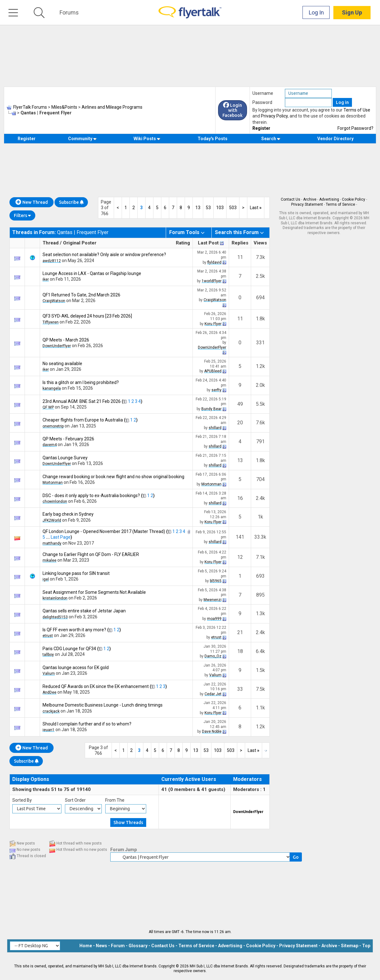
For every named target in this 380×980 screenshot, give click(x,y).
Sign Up (352, 12)
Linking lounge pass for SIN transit (76, 573)
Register (261, 128)
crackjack (51, 711)
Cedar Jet (213, 694)
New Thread (32, 202)
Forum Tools (184, 232)
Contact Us (291, 199)
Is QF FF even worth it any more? (74, 630)
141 (240, 537)
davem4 (50, 445)
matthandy (52, 543)
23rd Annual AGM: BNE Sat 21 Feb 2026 (82, 401)
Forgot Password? (355, 128)
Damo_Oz (213, 656)
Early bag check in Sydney (68, 514)
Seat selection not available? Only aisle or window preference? (104, 255)
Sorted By (22, 800)
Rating (183, 243)
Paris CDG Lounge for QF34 (69, 649)
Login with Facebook (233, 110)
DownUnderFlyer (57, 346)
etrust (48, 636)
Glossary (138, 946)
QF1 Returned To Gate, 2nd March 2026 (81, 295)
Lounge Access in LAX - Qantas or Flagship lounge (92, 273)
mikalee (49, 560)
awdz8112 (52, 261)
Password (262, 102)
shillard (215, 428)
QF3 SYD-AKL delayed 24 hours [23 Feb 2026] (87, 316)
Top (366, 946)
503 (233, 208)
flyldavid (214, 262)
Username (263, 93)
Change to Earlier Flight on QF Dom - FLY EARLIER (91, 554)
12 (240, 557)
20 (240, 423)
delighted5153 (55, 617)
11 (240, 257)
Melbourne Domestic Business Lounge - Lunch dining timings (103, 705)
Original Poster (80, 243)
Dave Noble (212, 731)
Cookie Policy (354, 199)
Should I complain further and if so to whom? (87, 724)
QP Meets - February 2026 (68, 439)
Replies (240, 243)
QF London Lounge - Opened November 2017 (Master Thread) (104, 531)
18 (240, 651)
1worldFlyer (212, 281)
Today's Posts (213, 139)
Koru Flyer (213, 324)
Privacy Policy (274, 116)
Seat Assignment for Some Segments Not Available (94, 592)
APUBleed (213, 371)
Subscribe (71, 202)
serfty (216, 390)
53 (208, 208)
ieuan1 (49, 730)
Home (86, 946)
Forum (118, 946)
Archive (310, 199)
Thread (51, 243)
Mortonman (53, 483)
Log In (316, 12)
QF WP (48, 407)
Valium (49, 673)
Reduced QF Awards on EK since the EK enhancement (96, 686)
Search (271, 139)
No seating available (62, 364)
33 (240, 689)
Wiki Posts (147, 139)
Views (260, 243)
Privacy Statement (307, 204)
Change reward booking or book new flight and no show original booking (113, 477)
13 (198, 208)
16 (240, 498)
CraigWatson (54, 301)
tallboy (48, 655)
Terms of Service (340, 204)
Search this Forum (237, 232)
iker (46, 279)
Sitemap (350, 946)
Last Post (208, 243)
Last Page (61, 537)
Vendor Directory (335, 139)
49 (240, 404)
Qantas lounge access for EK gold (76, 668)
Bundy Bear (211, 409)
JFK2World (52, 520)
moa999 (214, 619)
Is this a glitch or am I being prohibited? (81, 382)
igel (46, 579)
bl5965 (216, 581)
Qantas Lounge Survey (65, 458)
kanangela (52, 388)
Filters (22, 215)
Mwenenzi (213, 600)
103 (220, 208)
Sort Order (75, 800)
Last (256, 208)
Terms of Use (357, 110)
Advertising (329, 199)
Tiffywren (51, 322)
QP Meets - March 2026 (66, 340)
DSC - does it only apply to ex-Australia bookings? (91, 496)
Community (82, 139)
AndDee (49, 692)
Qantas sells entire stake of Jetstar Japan (84, 611)
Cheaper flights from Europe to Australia (83, 420)
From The (115, 800)
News (101, 946)
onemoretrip (53, 426)
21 (240, 632)
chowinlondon (55, 501)
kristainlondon (55, 598)
